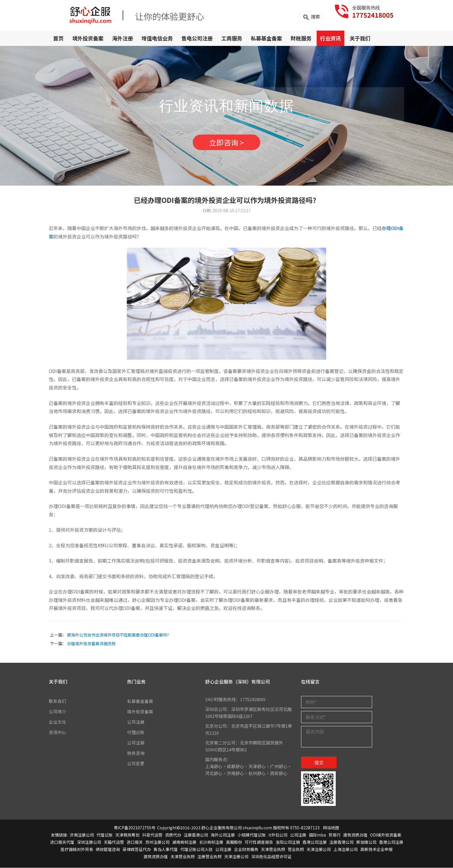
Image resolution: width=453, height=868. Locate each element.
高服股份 (234, 842)
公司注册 (136, 722)
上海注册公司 (346, 850)
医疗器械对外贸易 (77, 850)
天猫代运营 (114, 842)
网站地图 (331, 828)
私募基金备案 (266, 38)
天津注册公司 (319, 850)
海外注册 (122, 38)
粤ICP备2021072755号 (135, 828)
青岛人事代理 (166, 850)
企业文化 (57, 722)
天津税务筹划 (127, 835)
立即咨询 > (226, 142)
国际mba (317, 835)
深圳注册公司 (89, 842)
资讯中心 (57, 732)
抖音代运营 (152, 835)
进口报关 (135, 842)
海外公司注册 (223, 835)
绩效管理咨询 (108, 850)
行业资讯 (331, 38)
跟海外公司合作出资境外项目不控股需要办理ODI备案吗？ (119, 635)
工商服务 (232, 38)
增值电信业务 (157, 38)
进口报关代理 (62, 842)
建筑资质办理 (355, 835)
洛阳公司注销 (288, 842)
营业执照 (296, 850)
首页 (58, 38)
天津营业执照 (273, 850)
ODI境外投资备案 (386, 835)
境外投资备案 (88, 38)
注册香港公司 (196, 835)
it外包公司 (278, 835)
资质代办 (173, 835)
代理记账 (136, 732)
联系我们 (57, 701)
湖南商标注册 (184, 842)
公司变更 (136, 763)
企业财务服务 (246, 850)
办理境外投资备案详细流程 (91, 644)
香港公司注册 (315, 842)
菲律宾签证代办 (137, 850)
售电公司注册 (197, 38)
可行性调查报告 (259, 842)
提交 (319, 762)
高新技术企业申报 (376, 850)
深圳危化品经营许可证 (271, 857)
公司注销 (136, 743)
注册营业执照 (209, 857)
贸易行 (335, 835)
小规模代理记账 (252, 835)
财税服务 (301, 38)
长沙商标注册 (211, 842)
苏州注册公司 (157, 842)
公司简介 (57, 711)
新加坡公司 (366, 842)
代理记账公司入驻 (196, 850)
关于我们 (360, 38)
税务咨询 (136, 753)
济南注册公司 (82, 835)
